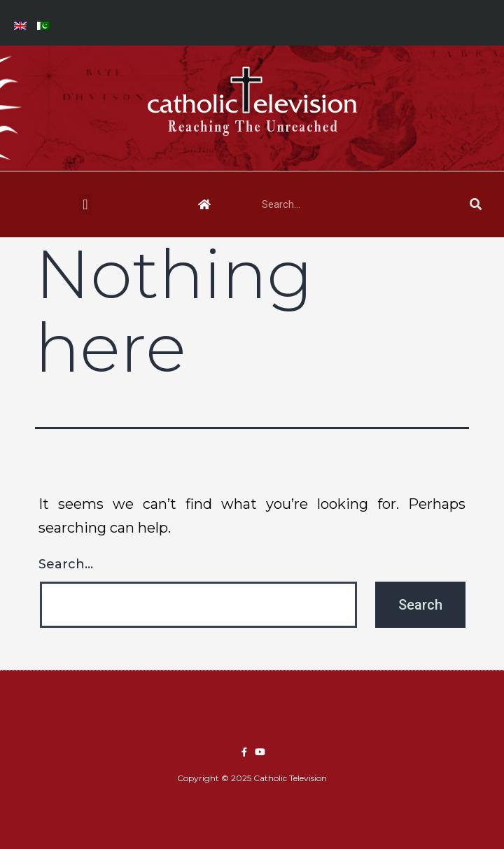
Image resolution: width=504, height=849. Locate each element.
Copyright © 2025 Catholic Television (252, 778)
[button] (85, 204)
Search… (66, 564)
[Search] (475, 204)
